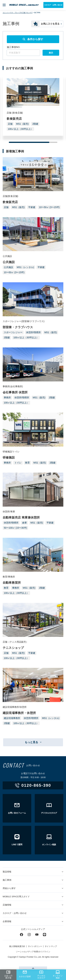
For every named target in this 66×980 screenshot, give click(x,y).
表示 (51, 53)
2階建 (35, 124)
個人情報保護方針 (17, 946)
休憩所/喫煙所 (33, 332)
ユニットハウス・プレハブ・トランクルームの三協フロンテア (24, 5)
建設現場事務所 (12, 718)
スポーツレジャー (13, 332)
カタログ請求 (25, 974)
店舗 (10, 124)
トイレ (18, 463)
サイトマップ (51, 946)
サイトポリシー (35, 946)
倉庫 (24, 523)
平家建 (32, 207)
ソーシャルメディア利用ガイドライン (33, 952)
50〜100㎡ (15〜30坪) (15, 528)
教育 (27, 463)
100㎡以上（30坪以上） (20, 129)
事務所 (7, 398)
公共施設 (8, 267)
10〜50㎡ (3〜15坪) (49, 207)
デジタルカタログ (41, 975)
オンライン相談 (58, 975)
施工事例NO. (14, 47)
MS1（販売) (22, 124)
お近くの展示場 (8, 975)
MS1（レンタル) (25, 267)
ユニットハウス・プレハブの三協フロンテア (18, 13)
